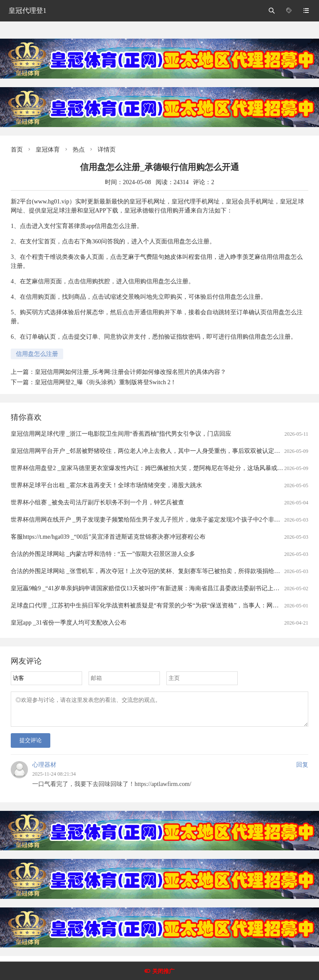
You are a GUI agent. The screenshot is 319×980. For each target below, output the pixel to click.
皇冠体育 (48, 150)
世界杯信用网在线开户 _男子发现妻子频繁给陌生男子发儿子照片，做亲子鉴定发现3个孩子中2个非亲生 (149, 520)
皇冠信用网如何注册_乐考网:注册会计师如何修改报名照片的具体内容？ (130, 372)
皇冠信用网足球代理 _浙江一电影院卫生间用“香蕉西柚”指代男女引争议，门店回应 (121, 434)
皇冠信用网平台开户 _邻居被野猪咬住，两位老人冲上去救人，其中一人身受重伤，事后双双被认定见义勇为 (155, 451)
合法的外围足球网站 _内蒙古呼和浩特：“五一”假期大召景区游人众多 (103, 554)
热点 (79, 150)
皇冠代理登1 (28, 11)
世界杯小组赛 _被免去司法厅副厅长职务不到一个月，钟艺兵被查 (97, 502)
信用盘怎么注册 (37, 354)
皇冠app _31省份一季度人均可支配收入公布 (69, 623)
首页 (17, 150)
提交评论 (31, 745)
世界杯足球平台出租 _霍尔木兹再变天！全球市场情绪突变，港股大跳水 (106, 485)
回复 (302, 770)
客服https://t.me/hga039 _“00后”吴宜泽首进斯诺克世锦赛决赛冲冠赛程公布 (108, 537)
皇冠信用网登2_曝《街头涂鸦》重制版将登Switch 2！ (106, 382)
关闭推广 (163, 971)
